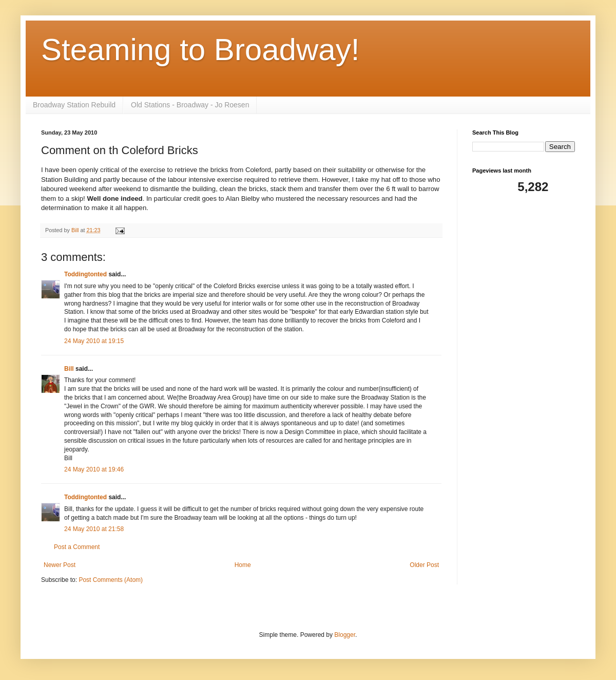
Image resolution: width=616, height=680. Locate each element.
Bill (69, 369)
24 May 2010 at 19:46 (94, 469)
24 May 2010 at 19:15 (94, 341)
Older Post (424, 565)
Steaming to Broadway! (200, 50)
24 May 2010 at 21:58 (94, 529)
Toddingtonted (85, 274)
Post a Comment (77, 547)
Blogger (345, 635)
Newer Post (60, 565)
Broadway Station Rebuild (74, 105)
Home (243, 565)
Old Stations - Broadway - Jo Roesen (190, 105)
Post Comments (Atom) (111, 580)
